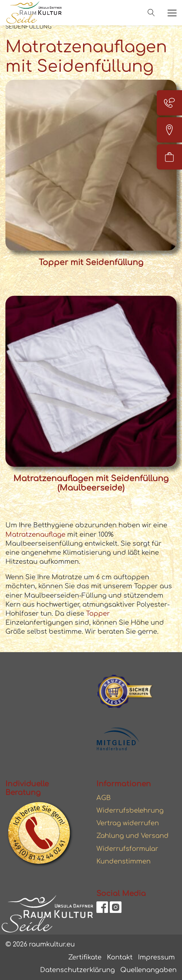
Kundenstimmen (123, 861)
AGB (104, 798)
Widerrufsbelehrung (130, 810)
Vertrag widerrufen (128, 823)
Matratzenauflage (35, 535)
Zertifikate (85, 957)
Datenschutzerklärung (77, 970)
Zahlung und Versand (133, 836)
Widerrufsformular (127, 849)
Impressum (156, 957)
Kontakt (120, 957)
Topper (97, 614)
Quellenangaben (148, 970)
